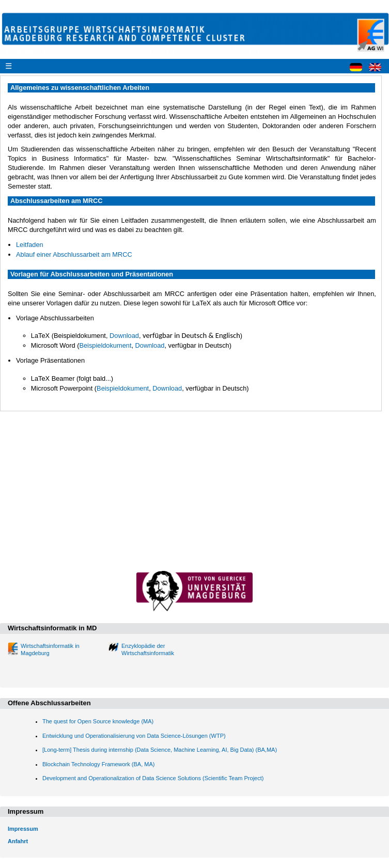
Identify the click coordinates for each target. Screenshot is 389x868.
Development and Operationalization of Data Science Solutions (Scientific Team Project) (153, 778)
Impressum (23, 829)
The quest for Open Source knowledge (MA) (98, 721)
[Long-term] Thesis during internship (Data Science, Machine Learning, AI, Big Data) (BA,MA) (160, 750)
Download (124, 336)
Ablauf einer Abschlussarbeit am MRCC (74, 254)
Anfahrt (18, 841)
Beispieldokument (105, 345)
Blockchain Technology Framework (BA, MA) (98, 764)
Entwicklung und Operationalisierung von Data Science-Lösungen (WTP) (134, 736)
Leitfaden (30, 245)
